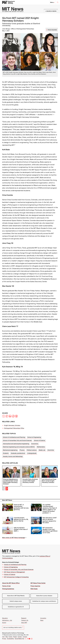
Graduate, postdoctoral (18, 453)
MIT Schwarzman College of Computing (16, 577)
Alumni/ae (51, 450)
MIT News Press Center (38, 583)
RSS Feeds (34, 589)
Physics (22, 450)
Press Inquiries (35, 586)
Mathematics (41, 447)
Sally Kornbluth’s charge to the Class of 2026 (21, 529)
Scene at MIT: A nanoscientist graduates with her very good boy (21, 507)
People (15, 637)
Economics (35, 444)
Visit (3, 637)
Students (6, 453)
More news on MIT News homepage (14, 538)
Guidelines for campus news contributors (44, 601)
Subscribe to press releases (44, 596)
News (42, 620)
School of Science (39, 440)
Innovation (43, 618)
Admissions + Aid (7, 620)
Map (7, 637)
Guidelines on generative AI (16, 607)
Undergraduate (32, 453)
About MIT (24, 623)
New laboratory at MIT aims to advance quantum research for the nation (50, 520)
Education (5, 618)
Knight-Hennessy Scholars (12, 425)
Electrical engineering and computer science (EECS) (19, 447)
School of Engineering (34, 437)
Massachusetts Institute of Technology (13, 633)
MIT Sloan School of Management (14, 572)
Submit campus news (16, 601)
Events (10, 637)
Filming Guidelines (8, 589)
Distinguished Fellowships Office (14, 428)
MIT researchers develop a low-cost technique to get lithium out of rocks (50, 530)
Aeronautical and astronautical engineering (16, 444)
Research (24, 618)
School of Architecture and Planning (14, 437)
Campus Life (25, 620)
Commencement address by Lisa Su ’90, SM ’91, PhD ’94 (21, 519)
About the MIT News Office (11, 583)
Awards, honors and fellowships (13, 456)
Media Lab (42, 450)
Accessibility (10, 639)
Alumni (4, 623)
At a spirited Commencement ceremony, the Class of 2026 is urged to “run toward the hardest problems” (50, 509)
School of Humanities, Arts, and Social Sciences (19, 569)
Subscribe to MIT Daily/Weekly (16, 596)
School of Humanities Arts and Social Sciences (17, 440)
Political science (32, 450)
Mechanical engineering (10, 450)
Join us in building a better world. (13, 627)
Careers (20, 637)
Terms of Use (6, 586)
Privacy (4, 639)
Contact (25, 637)
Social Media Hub (19, 639)
